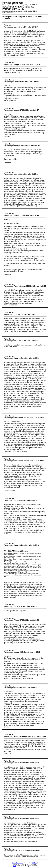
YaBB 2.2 (35, 863)
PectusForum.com (18, 863)
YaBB (15, 866)
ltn (28, 864)
